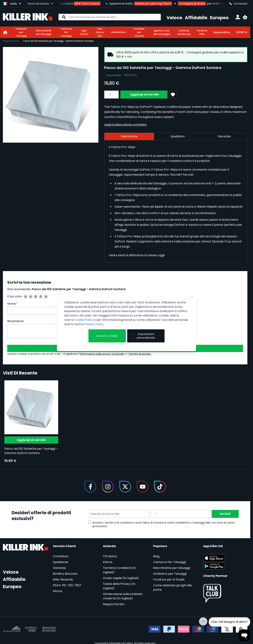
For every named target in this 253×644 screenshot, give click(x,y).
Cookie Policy (84, 320)
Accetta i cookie (107, 336)
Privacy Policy (94, 324)
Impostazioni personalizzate (146, 336)
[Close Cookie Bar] (192, 297)
